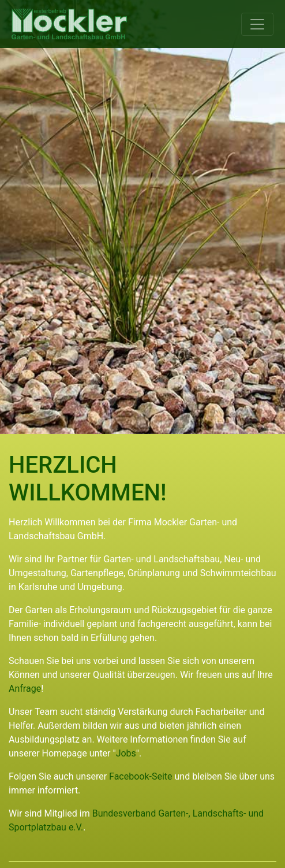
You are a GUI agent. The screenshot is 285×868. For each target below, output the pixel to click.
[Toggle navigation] (257, 24)
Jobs (126, 753)
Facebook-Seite (141, 776)
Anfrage (25, 689)
